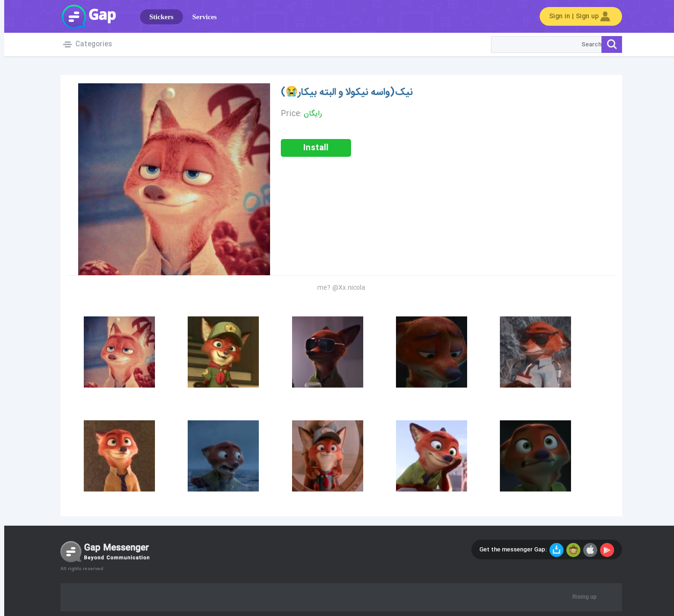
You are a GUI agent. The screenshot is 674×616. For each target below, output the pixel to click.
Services (200, 17)
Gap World (84, 16)
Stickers (157, 17)
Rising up (580, 597)
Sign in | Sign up (577, 16)
